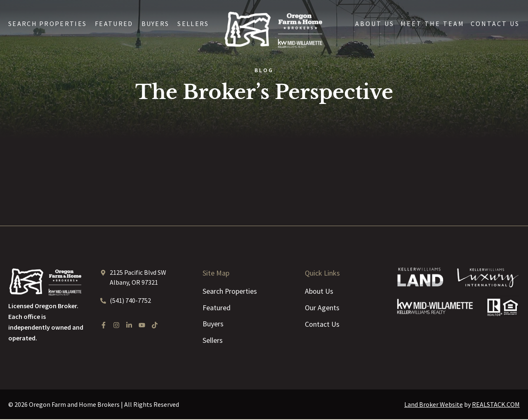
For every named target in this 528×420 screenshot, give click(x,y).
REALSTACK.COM (496, 405)
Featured (114, 24)
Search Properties (47, 24)
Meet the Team (433, 24)
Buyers (156, 24)
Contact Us (495, 24)
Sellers (193, 24)
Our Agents (322, 308)
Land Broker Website (434, 405)
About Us (375, 24)
